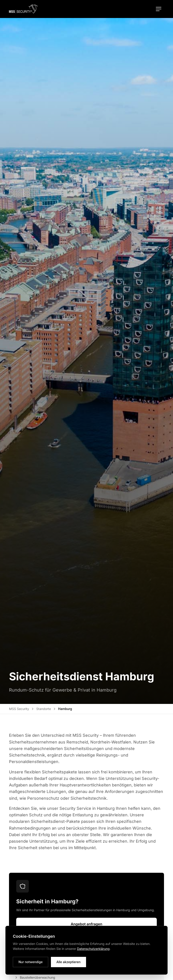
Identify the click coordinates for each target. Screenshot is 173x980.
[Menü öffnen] (159, 9)
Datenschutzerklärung (93, 949)
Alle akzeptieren (68, 962)
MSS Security (19, 709)
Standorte (44, 709)
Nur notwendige (31, 962)
